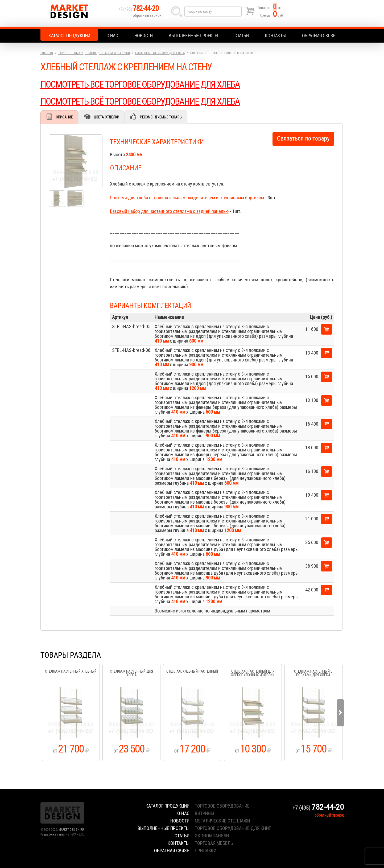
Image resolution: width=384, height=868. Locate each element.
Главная (47, 53)
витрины (205, 814)
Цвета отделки (108, 117)
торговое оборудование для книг (233, 828)
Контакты (275, 36)
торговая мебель (214, 843)
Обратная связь (319, 36)
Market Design (78, 13)
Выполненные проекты (193, 36)
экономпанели (212, 836)
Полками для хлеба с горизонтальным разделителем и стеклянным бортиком (187, 198)
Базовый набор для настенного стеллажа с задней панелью (169, 211)
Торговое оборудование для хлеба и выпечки (94, 53)
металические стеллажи (222, 821)
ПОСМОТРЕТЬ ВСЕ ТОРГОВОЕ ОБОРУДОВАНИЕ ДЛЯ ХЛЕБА (145, 84)
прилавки (206, 851)
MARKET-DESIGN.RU (71, 830)
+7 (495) (141, 11)
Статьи (241, 36)
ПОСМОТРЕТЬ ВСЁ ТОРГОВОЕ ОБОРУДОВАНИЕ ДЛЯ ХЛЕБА (145, 101)
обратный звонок (148, 17)
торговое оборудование (222, 806)
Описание (65, 117)
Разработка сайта (53, 835)
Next (340, 713)
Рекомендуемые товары (164, 117)
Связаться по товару (303, 139)
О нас (112, 36)
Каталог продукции (69, 36)
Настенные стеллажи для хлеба (160, 53)
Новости (144, 36)
